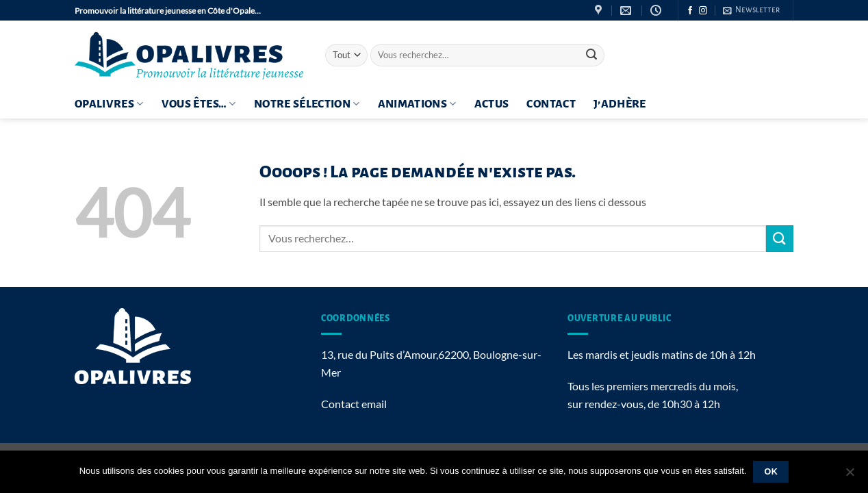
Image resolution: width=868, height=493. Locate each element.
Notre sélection (307, 104)
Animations (417, 104)
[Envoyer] (591, 55)
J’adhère (620, 104)
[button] (751, 10)
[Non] (850, 476)
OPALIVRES (109, 104)
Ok (771, 472)
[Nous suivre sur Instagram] (703, 11)
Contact (551, 104)
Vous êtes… (199, 104)
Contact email (354, 404)
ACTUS (492, 104)
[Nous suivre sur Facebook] (690, 11)
